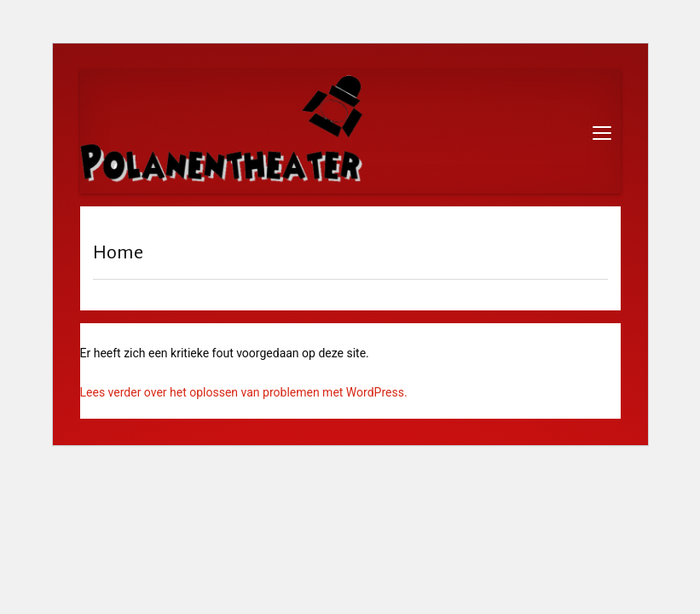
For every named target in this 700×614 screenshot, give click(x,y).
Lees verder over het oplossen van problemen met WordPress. (244, 392)
